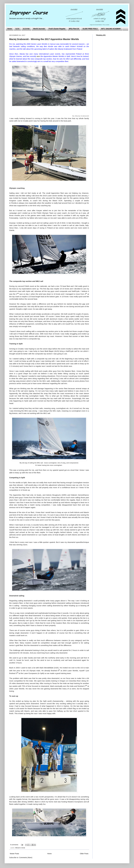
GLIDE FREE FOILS (90, 29)
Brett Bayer (49, 351)
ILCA (18, 29)
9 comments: (15, 845)
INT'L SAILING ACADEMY (111, 29)
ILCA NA (26, 29)
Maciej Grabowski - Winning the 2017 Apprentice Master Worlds (44, 39)
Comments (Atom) (26, 858)
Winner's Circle (20, 848)
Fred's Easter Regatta (57, 29)
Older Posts (84, 854)
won (38, 56)
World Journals (39, 29)
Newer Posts (14, 854)
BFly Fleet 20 (74, 29)
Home (10, 29)
